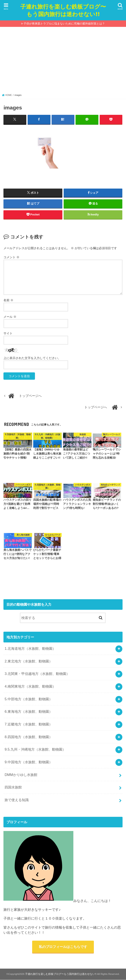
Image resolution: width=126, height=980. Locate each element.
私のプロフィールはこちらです (63, 947)
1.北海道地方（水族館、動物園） (30, 648)
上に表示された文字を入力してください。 (32, 358)
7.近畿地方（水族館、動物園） (28, 724)
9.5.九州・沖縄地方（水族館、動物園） (35, 749)
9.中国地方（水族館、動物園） (28, 762)
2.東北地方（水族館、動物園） (28, 661)
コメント (11, 257)
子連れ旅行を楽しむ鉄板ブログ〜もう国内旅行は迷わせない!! (63, 10)
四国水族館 (13, 787)
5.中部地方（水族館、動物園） (28, 699)
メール (10, 317)
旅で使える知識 (17, 800)
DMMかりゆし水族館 (21, 774)
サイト (8, 333)
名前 (8, 300)
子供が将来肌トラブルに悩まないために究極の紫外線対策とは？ (64, 24)
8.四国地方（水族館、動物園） (28, 737)
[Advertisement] (63, 61)
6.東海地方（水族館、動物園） (28, 711)
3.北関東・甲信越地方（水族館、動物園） (37, 674)
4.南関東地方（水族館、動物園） (30, 686)
